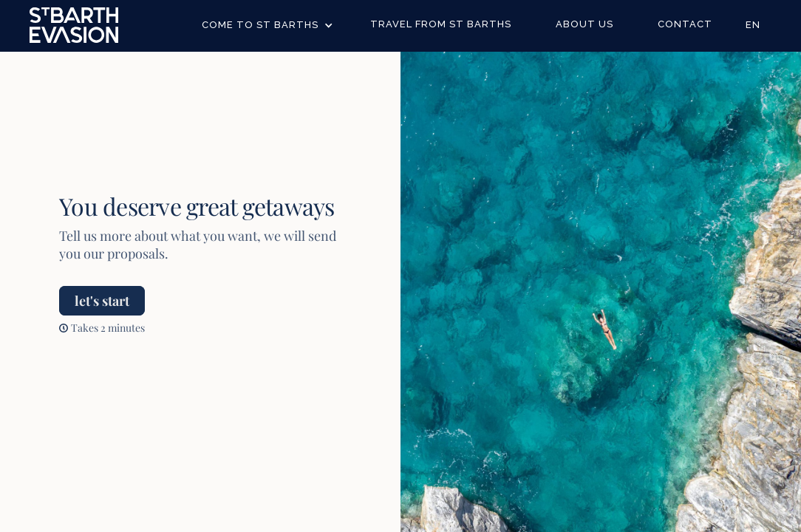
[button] (267, 25)
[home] (74, 25)
